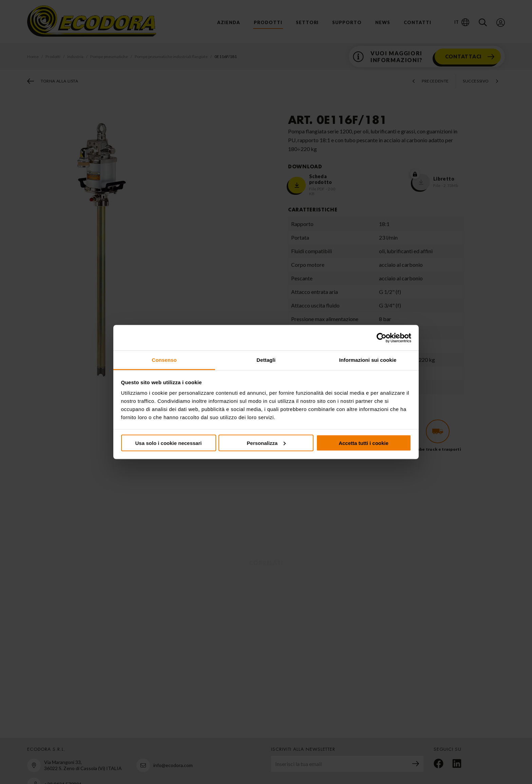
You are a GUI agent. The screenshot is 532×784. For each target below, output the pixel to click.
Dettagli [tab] (266, 360)
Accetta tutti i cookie (364, 443)
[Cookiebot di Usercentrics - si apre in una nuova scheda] (382, 338)
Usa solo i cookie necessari (169, 443)
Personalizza (266, 443)
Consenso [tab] (164, 360)
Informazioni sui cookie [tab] (368, 360)
